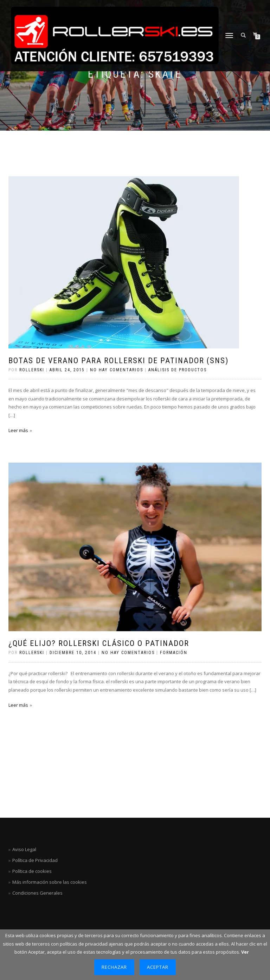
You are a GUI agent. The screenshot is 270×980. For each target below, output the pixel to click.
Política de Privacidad (35, 860)
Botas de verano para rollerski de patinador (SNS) (118, 361)
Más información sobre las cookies (50, 882)
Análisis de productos (178, 370)
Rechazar (114, 967)
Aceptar (158, 967)
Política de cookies (32, 871)
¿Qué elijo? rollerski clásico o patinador (99, 643)
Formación (174, 653)
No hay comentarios (117, 370)
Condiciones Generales (37, 893)
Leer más (18, 430)
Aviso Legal (24, 849)
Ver (245, 952)
